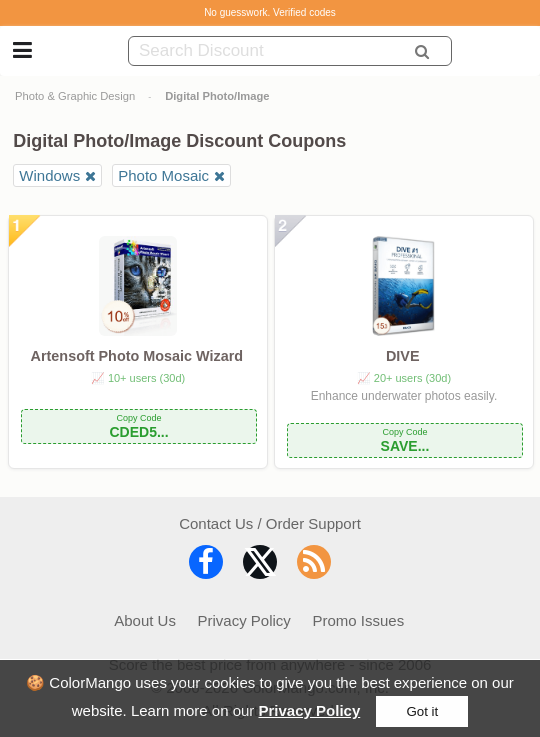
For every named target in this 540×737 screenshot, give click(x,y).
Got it (422, 711)
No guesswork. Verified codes (270, 12)
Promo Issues (358, 620)
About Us (145, 620)
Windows (49, 175)
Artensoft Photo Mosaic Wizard (137, 356)
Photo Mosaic (163, 175)
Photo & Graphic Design (75, 96)
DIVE (403, 356)
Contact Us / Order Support (270, 523)
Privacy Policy (310, 710)
